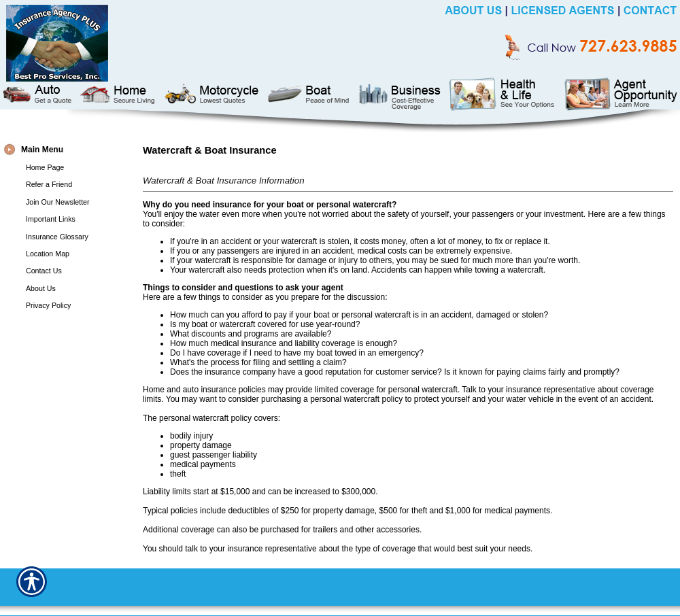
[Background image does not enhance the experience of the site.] (68, 150)
